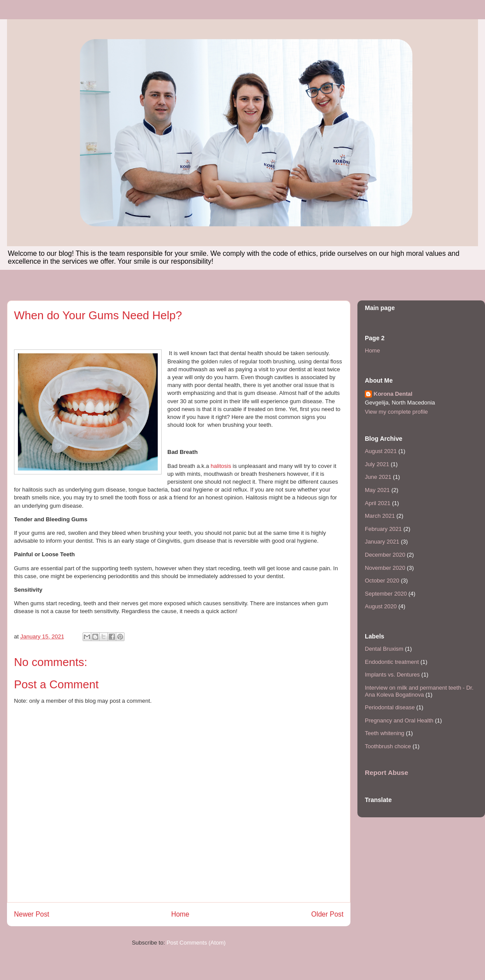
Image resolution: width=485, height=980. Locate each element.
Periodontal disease (390, 707)
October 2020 (382, 581)
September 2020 (386, 594)
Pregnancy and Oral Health (399, 720)
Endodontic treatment (392, 662)
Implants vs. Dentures (392, 675)
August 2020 (381, 606)
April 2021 (378, 503)
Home (180, 914)
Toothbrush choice (388, 746)
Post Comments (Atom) (196, 943)
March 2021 (380, 516)
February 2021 (383, 529)
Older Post (327, 914)
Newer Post (32, 914)
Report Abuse (386, 772)
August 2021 (381, 451)
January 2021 (382, 542)
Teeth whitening (385, 733)
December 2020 (385, 555)
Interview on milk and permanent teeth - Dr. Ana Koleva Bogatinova (419, 691)
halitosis (221, 466)
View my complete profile (396, 412)
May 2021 (377, 490)
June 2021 (378, 477)
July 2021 (377, 464)
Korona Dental (393, 394)
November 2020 (385, 568)
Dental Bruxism (384, 649)
